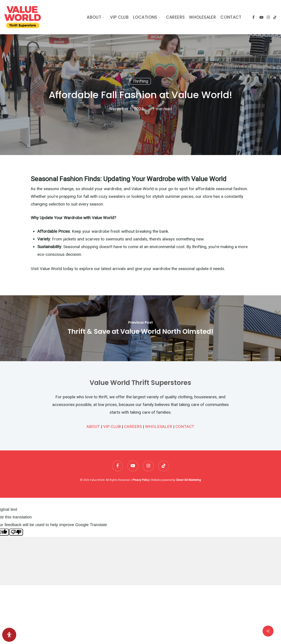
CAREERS (133, 427)
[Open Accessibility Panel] (9, 635)
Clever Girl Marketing (188, 480)
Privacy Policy (141, 480)
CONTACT (185, 427)
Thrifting (140, 81)
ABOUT (93, 427)
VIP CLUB (112, 427)
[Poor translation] (16, 532)
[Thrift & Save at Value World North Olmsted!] (140, 328)
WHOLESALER (159, 427)
